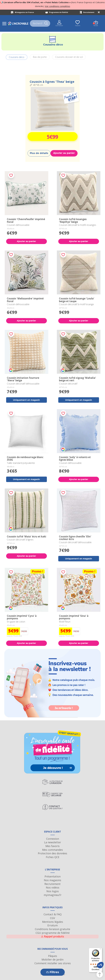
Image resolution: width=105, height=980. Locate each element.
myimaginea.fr (53, 895)
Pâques (53, 956)
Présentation (53, 876)
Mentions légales (53, 922)
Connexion (53, 839)
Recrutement (89, 12)
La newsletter (53, 842)
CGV (52, 918)
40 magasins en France (24, 12)
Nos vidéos (53, 887)
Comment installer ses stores (53, 963)
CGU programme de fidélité (53, 933)
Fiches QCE (53, 857)
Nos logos (53, 891)
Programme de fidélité (59, 12)
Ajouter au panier (64, 153)
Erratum (53, 925)
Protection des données (52, 853)
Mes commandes (52, 850)
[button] (100, 965)
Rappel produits (52, 936)
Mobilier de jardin (52, 959)
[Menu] (100, 950)
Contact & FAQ (53, 914)
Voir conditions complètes (57, 6)
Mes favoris (52, 846)
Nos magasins (52, 880)
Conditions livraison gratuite (52, 929)
